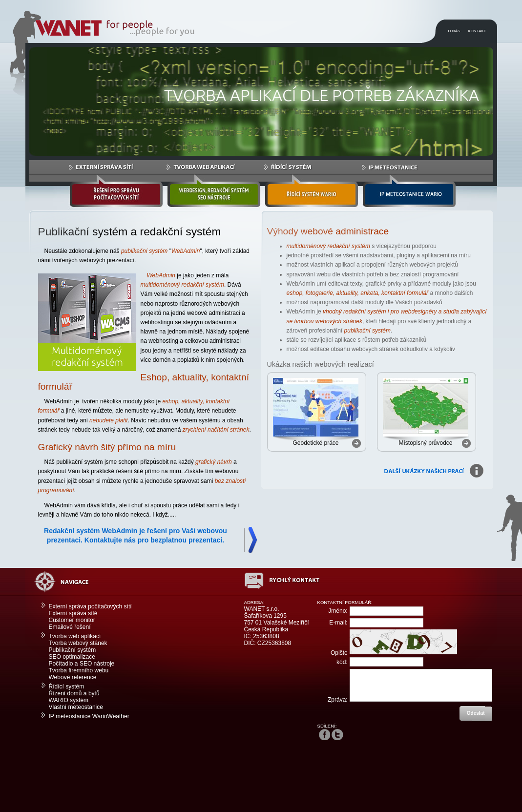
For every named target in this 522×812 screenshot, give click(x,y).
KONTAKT (477, 31)
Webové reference (73, 677)
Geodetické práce (315, 443)
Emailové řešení (70, 627)
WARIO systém (69, 700)
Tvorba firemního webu (79, 670)
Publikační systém (73, 650)
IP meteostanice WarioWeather (89, 716)
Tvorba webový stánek (78, 643)
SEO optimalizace (72, 657)
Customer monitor (72, 620)
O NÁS (454, 31)
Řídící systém (67, 687)
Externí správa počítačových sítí (90, 606)
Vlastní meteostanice (76, 707)
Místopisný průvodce (425, 443)
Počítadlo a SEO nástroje (82, 664)
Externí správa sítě (73, 613)
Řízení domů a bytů (74, 693)
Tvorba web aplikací (75, 636)
